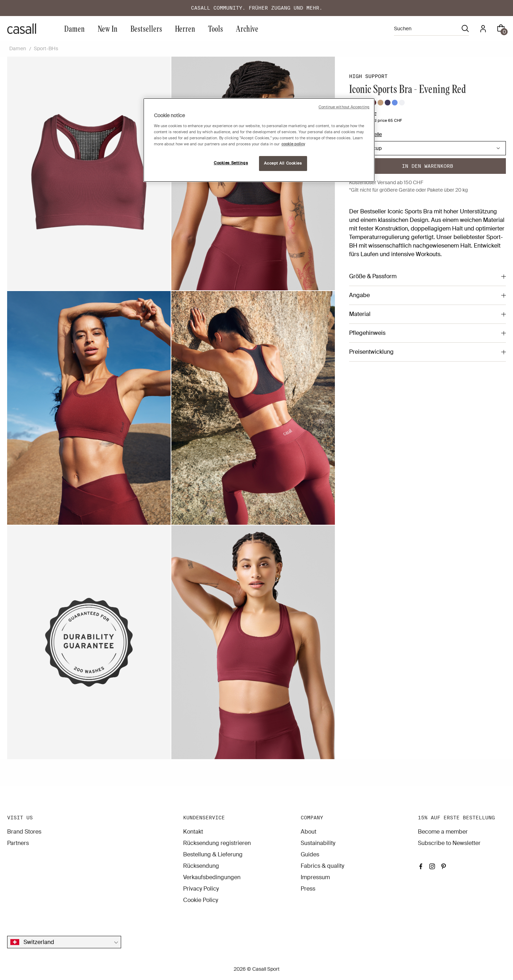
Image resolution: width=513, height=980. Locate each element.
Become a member (443, 832)
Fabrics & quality (322, 866)
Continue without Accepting (344, 107)
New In (108, 28)
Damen (74, 28)
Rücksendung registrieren (217, 843)
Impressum (315, 877)
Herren (185, 28)
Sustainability (318, 843)
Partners (18, 843)
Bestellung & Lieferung (213, 854)
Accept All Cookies (283, 163)
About (309, 832)
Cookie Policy (201, 900)
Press (308, 889)
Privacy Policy (201, 889)
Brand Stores (24, 832)
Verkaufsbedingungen (212, 877)
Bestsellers (146, 28)
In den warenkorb (427, 166)
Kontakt (193, 832)
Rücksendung (201, 866)
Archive (247, 28)
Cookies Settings (231, 163)
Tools (216, 28)
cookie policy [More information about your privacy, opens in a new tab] (293, 144)
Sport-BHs (46, 48)
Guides (310, 854)
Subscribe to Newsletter (449, 843)
